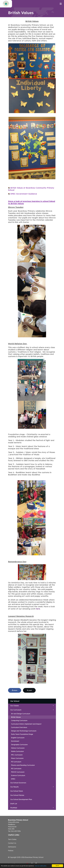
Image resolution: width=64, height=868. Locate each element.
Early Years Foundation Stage (22, 734)
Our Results (14, 787)
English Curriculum (18, 738)
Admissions (12, 847)
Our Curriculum (16, 710)
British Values (16, 717)
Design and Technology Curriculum (24, 731)
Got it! (57, 866)
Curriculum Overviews (19, 727)
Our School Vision (17, 791)
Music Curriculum (17, 758)
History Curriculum (18, 748)
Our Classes (15, 706)
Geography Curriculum (19, 745)
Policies (11, 851)
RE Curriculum (16, 769)
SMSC (13, 779)
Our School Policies (17, 795)
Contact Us (12, 843)
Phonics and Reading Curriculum (23, 765)
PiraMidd (14, 808)
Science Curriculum (18, 775)
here (38, 609)
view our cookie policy (41, 866)
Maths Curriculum (17, 751)
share (15, 690)
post (29, 690)
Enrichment (15, 741)
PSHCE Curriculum (18, 772)
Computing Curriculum (19, 720)
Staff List (14, 804)
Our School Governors (18, 783)
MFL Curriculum (17, 755)
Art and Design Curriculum (21, 714)
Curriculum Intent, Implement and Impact (26, 724)
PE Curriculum (16, 762)
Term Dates (12, 839)
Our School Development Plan (21, 799)
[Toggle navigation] (61, 4)
